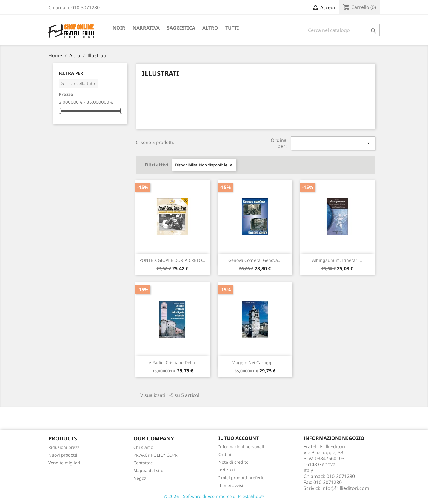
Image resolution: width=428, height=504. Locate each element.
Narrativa (146, 28)
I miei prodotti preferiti (242, 478)
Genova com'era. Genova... (255, 260)
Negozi (140, 478)
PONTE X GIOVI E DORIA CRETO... (172, 260)
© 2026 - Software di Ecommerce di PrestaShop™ (214, 496)
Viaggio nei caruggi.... (255, 362)
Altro (210, 28)
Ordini (225, 454)
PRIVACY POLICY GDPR (156, 455)
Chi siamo (143, 447)
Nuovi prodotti (63, 455)
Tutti (232, 28)
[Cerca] (342, 30)
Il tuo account (239, 438)
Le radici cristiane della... (173, 362)
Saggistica (181, 28)
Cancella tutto (78, 83)
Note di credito (233, 462)
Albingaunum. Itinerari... (337, 260)
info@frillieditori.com (345, 488)
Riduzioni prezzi (64, 447)
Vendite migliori (64, 463)
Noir (119, 28)
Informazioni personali (241, 447)
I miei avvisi (231, 485)
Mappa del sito (148, 470)
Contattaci (144, 463)
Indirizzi (227, 470)
